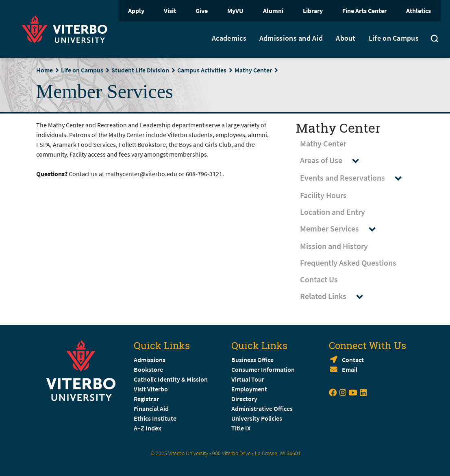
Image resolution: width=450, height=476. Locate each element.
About (346, 38)
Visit (170, 11)
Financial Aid (151, 408)
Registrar (146, 399)
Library (313, 11)
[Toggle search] (435, 39)
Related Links (335, 296)
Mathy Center (253, 70)
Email (350, 369)
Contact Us (319, 279)
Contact (353, 360)
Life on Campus (394, 38)
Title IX (241, 428)
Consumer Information (263, 369)
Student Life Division (140, 70)
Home (45, 70)
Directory (245, 399)
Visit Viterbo (151, 389)
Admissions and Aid (291, 38)
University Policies (257, 418)
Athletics (418, 11)
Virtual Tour (248, 379)
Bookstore (148, 369)
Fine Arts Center (364, 11)
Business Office (252, 360)
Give (202, 11)
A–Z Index (148, 428)
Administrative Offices (262, 408)
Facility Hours (323, 195)
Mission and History (334, 246)
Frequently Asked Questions (348, 263)
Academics (229, 38)
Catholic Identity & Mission (171, 379)
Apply (136, 11)
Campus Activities (202, 70)
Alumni (273, 11)
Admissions (150, 360)
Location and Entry (333, 212)
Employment (249, 389)
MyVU (235, 11)
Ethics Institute (155, 418)
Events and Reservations (355, 178)
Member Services (342, 229)
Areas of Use (333, 160)
